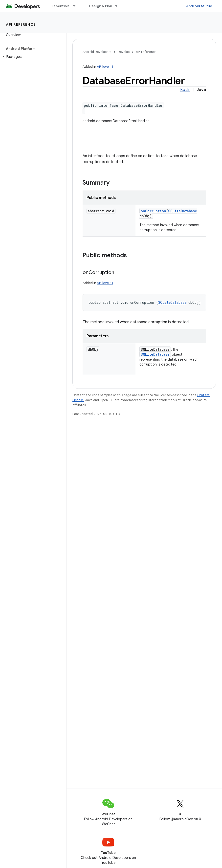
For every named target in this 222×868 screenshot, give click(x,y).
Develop (124, 52)
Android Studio (199, 6)
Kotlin (185, 90)
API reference (21, 24)
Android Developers (97, 52)
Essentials (61, 6)
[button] (32, 57)
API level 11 (105, 67)
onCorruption (153, 211)
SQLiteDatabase (183, 211)
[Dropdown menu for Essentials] (76, 6)
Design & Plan (100, 6)
